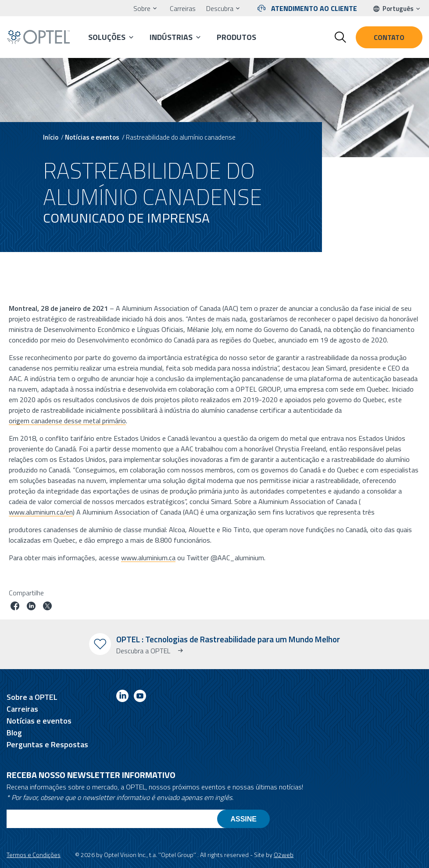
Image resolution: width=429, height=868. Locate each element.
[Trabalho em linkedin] (31, 607)
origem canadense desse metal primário (67, 420)
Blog (14, 733)
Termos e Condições (34, 855)
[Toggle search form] (340, 37)
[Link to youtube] (140, 697)
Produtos (236, 37)
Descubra (220, 8)
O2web (284, 855)
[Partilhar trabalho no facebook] (15, 607)
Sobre (142, 8)
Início (51, 137)
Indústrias (171, 37)
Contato (389, 37)
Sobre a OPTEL (32, 697)
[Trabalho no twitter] (47, 607)
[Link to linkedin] (122, 697)
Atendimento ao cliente (314, 8)
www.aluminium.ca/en (41, 511)
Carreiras (183, 8)
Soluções (107, 37)
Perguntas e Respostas (47, 744)
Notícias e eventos (92, 137)
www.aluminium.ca (148, 557)
